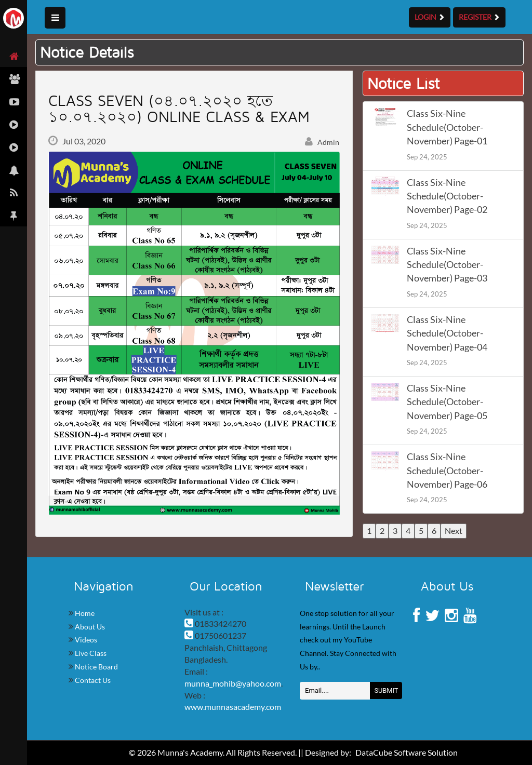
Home (84, 613)
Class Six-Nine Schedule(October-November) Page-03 (447, 265)
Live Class (90, 653)
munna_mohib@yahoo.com (233, 683)
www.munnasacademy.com (233, 707)
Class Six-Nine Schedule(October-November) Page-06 (447, 471)
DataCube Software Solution (407, 752)
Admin (322, 142)
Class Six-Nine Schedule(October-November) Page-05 (447, 402)
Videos (85, 640)
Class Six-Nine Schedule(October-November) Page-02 (447, 196)
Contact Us (92, 680)
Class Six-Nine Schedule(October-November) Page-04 (447, 333)
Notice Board (96, 667)
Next (454, 531)
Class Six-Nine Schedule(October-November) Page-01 (447, 127)
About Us (89, 627)
